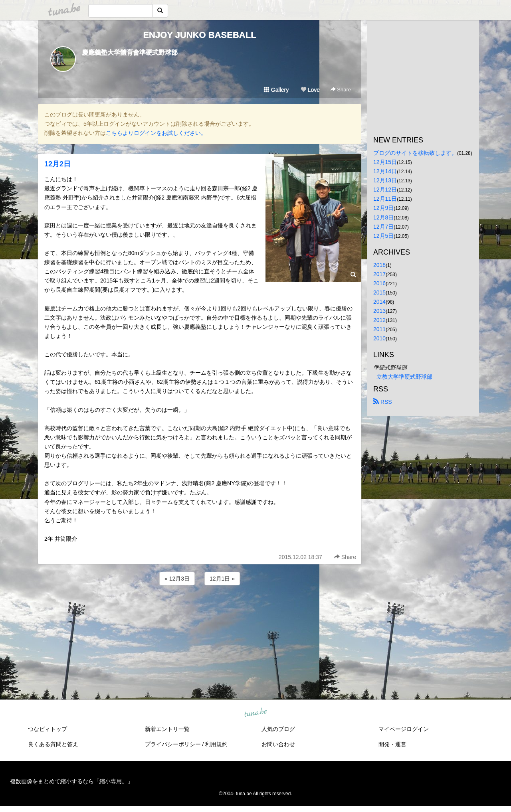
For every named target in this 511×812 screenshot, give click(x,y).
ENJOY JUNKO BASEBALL (199, 35)
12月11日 (385, 199)
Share (341, 90)
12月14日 (385, 171)
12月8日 (383, 217)
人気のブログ (278, 729)
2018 (379, 265)
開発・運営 (392, 744)
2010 (379, 338)
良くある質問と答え (53, 744)
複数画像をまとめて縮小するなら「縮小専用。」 (71, 781)
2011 (379, 329)
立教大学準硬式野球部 (404, 377)
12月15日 (385, 162)
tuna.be (255, 713)
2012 (379, 320)
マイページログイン (404, 729)
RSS (383, 402)
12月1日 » (222, 579)
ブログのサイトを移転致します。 (415, 153)
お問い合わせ (278, 744)
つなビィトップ (48, 729)
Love (310, 90)
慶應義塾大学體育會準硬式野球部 (130, 52)
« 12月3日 (177, 579)
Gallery (276, 90)
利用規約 (216, 744)
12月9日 (383, 208)
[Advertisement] (200, 609)
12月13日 (385, 180)
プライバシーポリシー (173, 744)
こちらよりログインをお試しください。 (156, 133)
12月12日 (385, 190)
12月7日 (383, 227)
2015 (379, 292)
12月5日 (383, 236)
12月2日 (57, 164)
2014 (379, 302)
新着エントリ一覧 (167, 729)
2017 (379, 274)
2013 (379, 311)
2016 (379, 283)
